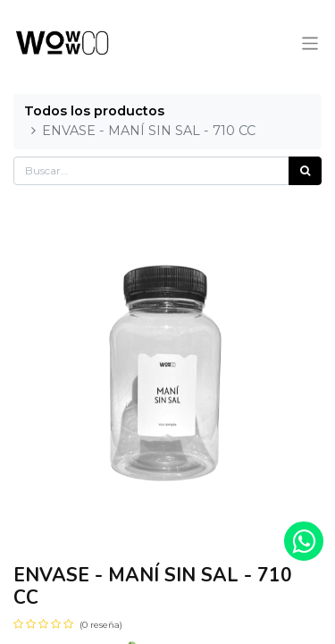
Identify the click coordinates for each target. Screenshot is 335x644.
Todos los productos (94, 111)
